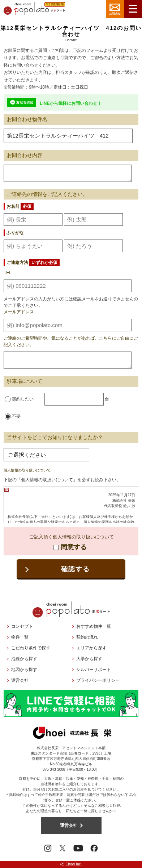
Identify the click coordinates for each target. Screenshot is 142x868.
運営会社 (20, 680)
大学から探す (89, 659)
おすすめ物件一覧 (94, 626)
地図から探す (24, 670)
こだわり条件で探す (31, 648)
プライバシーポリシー (98, 680)
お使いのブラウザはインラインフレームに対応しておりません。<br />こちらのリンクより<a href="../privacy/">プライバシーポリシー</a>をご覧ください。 (71, 505)
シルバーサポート (94, 670)
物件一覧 (20, 637)
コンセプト (22, 626)
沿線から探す (24, 659)
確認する (75, 569)
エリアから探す (91, 648)
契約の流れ (87, 637)
